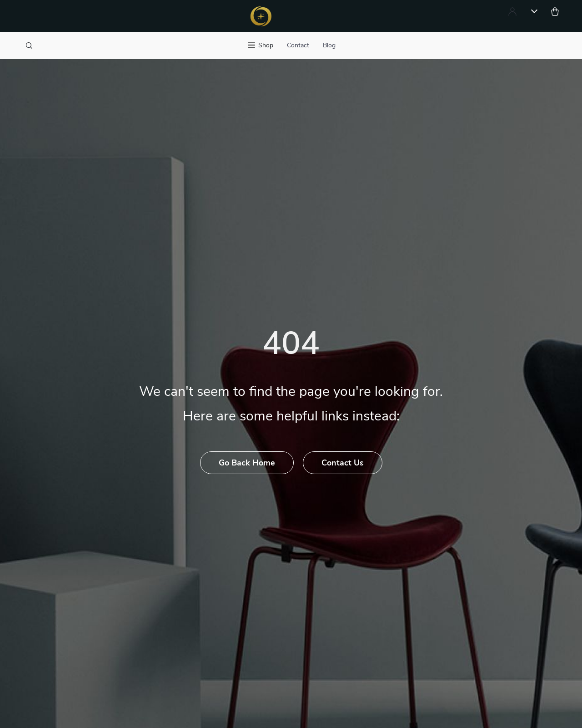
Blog (329, 45)
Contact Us (343, 463)
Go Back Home (247, 463)
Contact (298, 45)
